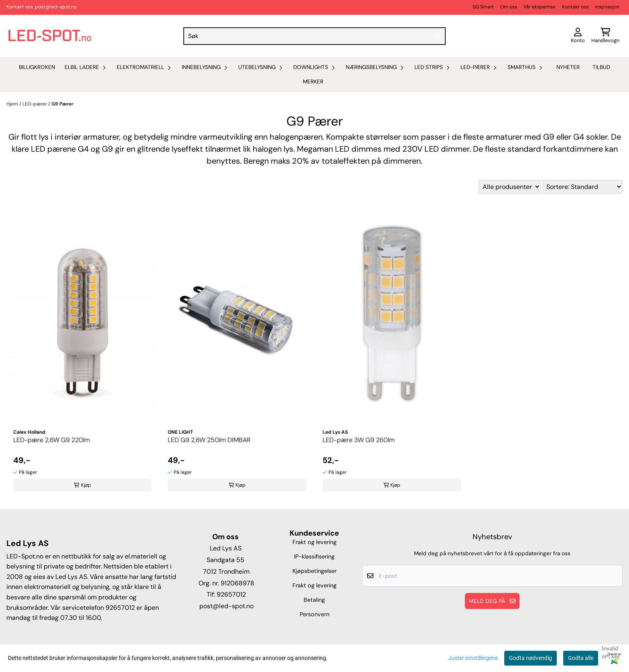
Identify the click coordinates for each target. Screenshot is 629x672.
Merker (313, 82)
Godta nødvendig (531, 658)
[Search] (438, 36)
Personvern (314, 614)
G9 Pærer (62, 104)
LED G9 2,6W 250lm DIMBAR (209, 440)
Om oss (509, 7)
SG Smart (483, 7)
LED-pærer (35, 104)
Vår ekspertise (540, 7)
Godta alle (581, 658)
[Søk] (314, 36)
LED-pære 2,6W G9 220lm (52, 440)
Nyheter (568, 67)
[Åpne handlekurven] (605, 36)
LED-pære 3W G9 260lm (359, 440)
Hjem (13, 104)
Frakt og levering (314, 542)
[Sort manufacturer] (510, 187)
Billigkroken (37, 67)
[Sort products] (582, 187)
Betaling (314, 600)
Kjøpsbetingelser (314, 571)
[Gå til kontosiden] (578, 36)
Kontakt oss (575, 7)
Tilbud (601, 67)
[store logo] (50, 36)
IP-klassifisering (314, 556)
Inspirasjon (607, 7)
